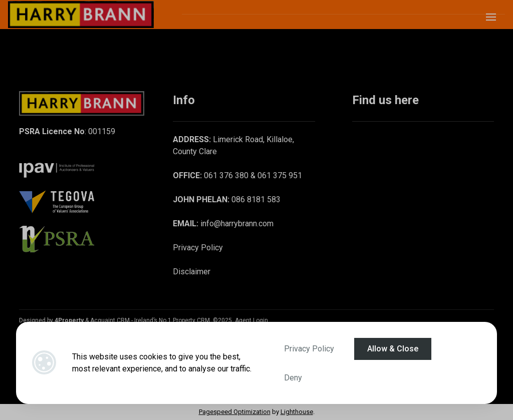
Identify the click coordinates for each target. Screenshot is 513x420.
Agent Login (251, 320)
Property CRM (191, 320)
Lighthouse (297, 412)
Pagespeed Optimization (235, 412)
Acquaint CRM (110, 320)
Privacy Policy (309, 349)
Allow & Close (393, 349)
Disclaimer (192, 272)
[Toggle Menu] (491, 20)
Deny (293, 378)
